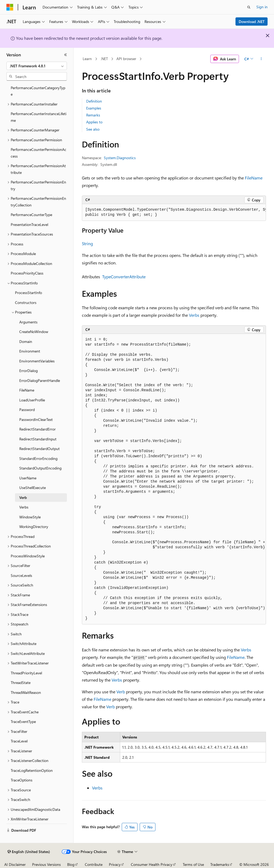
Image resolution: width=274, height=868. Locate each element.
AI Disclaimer (15, 864)
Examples (94, 108)
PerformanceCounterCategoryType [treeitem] (38, 91)
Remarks (93, 115)
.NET (104, 59)
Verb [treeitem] (23, 497)
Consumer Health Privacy (152, 864)
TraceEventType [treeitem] (23, 722)
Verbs (194, 315)
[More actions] (261, 59)
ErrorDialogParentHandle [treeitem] (40, 380)
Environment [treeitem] (30, 351)
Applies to (94, 122)
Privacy (115, 864)
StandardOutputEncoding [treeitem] (40, 468)
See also (93, 129)
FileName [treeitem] (27, 390)
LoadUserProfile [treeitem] (32, 400)
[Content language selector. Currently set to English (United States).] (29, 852)
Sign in (262, 7)
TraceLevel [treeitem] (19, 741)
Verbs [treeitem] (24, 507)
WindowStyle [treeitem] (30, 517)
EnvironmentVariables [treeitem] (37, 361)
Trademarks (220, 864)
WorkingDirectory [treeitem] (34, 527)
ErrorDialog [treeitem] (28, 371)
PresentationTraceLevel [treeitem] (29, 224)
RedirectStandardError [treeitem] (37, 429)
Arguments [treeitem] (28, 322)
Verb (121, 692)
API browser (126, 59)
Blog (71, 864)
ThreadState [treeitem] (21, 683)
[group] (174, 212)
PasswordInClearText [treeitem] (36, 419)
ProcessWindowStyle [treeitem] (28, 556)
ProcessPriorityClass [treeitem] (27, 273)
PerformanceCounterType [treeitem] (31, 215)
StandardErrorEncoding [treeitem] (38, 458)
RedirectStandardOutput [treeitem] (39, 449)
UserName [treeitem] (28, 478)
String (87, 243)
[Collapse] (66, 55)
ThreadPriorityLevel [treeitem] (26, 673)
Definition (94, 101)
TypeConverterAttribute (124, 277)
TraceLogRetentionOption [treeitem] (32, 770)
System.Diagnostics (120, 158)
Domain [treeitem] (26, 341)
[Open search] (249, 7)
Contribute (94, 864)
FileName (254, 178)
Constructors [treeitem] (26, 302)
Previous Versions (46, 864)
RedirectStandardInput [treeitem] (38, 439)
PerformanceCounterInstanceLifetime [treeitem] (39, 117)
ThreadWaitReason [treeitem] (26, 692)
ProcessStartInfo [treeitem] (28, 293)
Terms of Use (193, 864)
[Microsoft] (10, 7)
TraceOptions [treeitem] (22, 780)
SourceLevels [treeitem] (21, 575)
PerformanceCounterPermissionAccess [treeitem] (39, 153)
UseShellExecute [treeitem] (33, 488)
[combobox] (37, 66)
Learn (87, 59)
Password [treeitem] (27, 410)
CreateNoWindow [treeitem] (34, 332)
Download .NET (252, 21)
